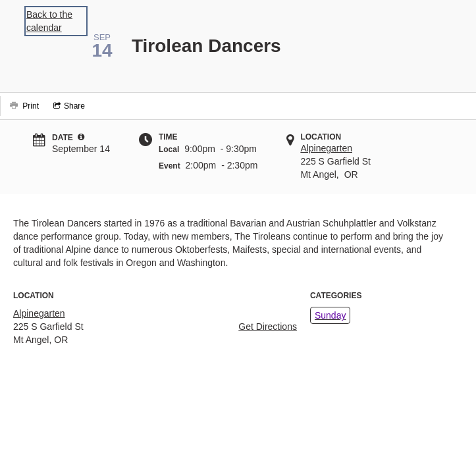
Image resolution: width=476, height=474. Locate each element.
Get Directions (268, 327)
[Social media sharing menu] (68, 106)
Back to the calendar (49, 21)
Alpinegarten (326, 148)
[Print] (23, 106)
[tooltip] (81, 137)
